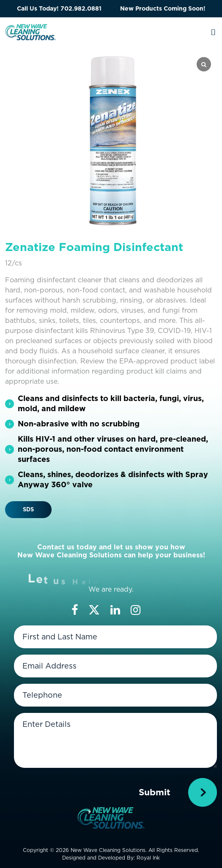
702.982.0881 (81, 8)
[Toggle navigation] (213, 32)
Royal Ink (148, 858)
